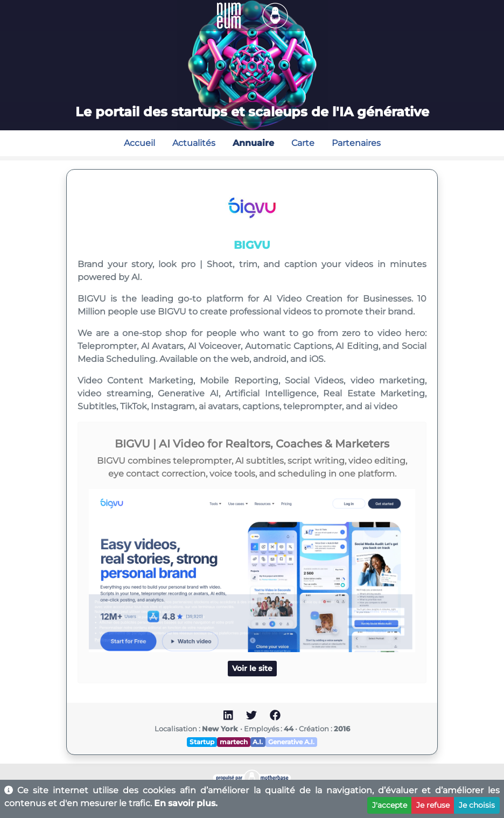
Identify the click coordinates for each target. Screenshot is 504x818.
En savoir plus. (186, 803)
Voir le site (252, 668)
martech (234, 742)
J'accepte (390, 805)
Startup (202, 742)
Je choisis (477, 805)
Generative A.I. (291, 742)
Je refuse (433, 805)
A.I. (258, 742)
